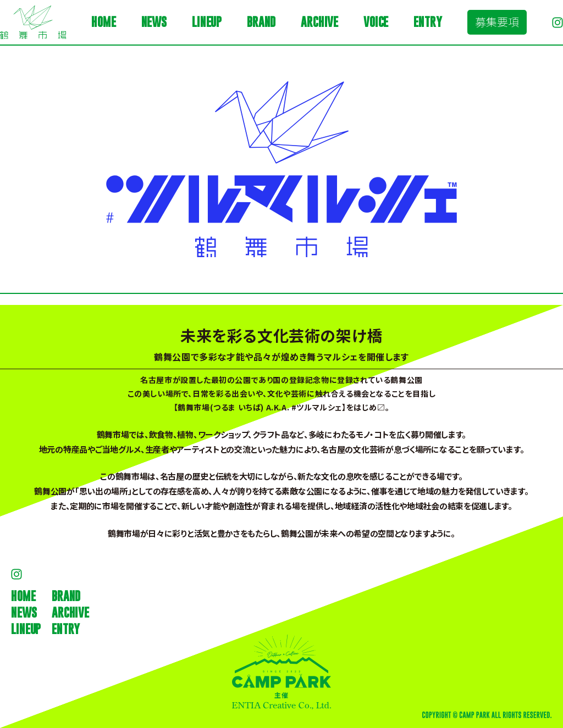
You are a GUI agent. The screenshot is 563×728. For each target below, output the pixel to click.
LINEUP (207, 22)
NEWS (154, 22)
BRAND (261, 22)
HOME (103, 22)
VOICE (376, 22)
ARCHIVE (319, 22)
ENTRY (427, 22)
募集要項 (497, 22)
